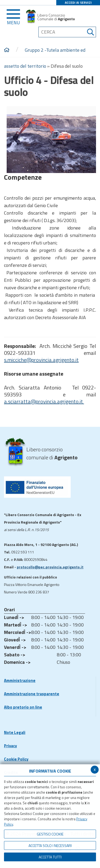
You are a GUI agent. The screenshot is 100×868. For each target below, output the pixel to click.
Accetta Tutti (50, 857)
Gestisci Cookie (50, 834)
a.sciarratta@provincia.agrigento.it (44, 401)
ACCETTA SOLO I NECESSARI (50, 845)
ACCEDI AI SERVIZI (78, 3)
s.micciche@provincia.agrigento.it (41, 360)
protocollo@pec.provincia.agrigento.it (50, 567)
